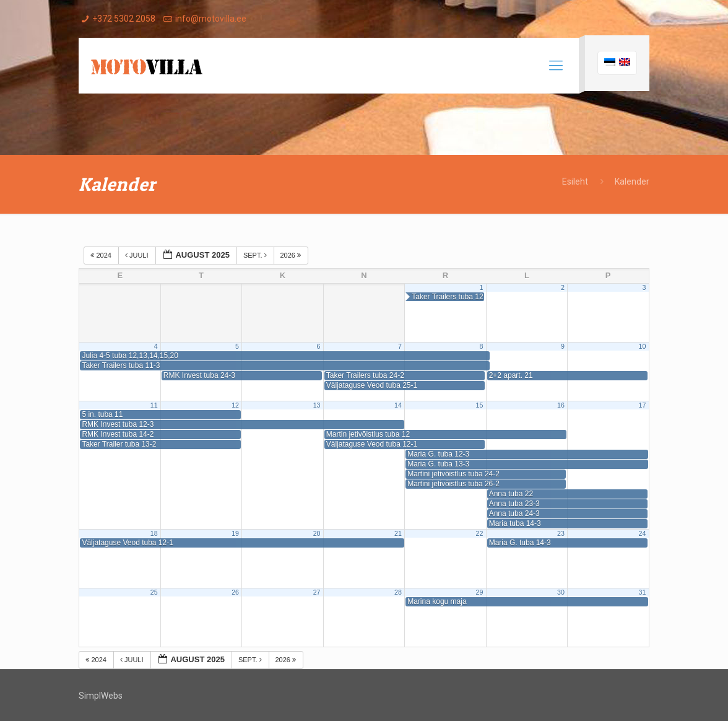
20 (317, 533)
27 (317, 592)
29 (480, 592)
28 (398, 592)
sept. (256, 255)
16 (561, 405)
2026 (292, 255)
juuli (138, 255)
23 (561, 533)
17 (642, 405)
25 (154, 592)
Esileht (575, 181)
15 (480, 405)
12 (235, 405)
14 (398, 405)
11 (154, 405)
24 (642, 533)
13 (317, 405)
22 (480, 533)
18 (154, 533)
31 (642, 592)
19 (235, 533)
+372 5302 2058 (124, 19)
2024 (102, 255)
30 (561, 592)
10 (642, 346)
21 (398, 533)
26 (235, 592)
